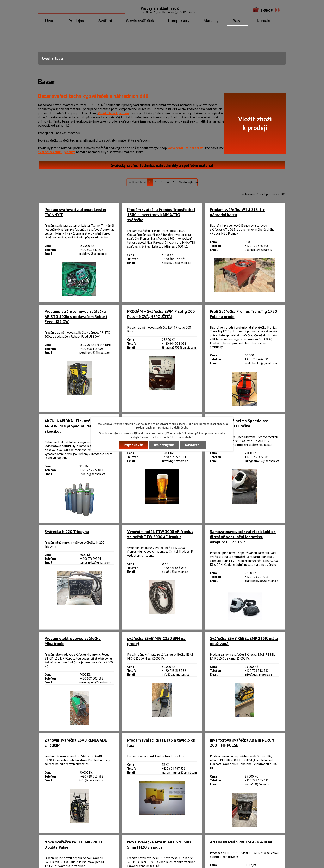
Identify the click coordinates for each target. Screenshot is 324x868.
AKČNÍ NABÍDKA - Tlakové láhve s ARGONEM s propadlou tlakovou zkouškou (74, 426)
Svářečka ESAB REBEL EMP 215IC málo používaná (244, 641)
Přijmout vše (133, 445)
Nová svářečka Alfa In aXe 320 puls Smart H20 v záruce (159, 845)
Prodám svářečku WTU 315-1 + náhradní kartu (237, 212)
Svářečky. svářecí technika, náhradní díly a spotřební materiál (162, 165)
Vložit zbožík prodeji (255, 123)
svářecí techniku (50, 152)
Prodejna (76, 21)
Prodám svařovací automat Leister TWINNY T (76, 212)
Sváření (105, 21)
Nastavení (193, 445)
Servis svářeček (140, 21)
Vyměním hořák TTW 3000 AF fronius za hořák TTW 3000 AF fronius (160, 534)
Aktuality (211, 21)
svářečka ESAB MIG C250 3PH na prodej (156, 641)
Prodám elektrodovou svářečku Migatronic (73, 641)
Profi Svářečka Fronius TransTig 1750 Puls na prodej (243, 314)
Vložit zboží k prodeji (113, 113)
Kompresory (179, 21)
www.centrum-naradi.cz (185, 148)
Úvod (50, 21)
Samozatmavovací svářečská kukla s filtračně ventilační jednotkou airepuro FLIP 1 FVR (243, 537)
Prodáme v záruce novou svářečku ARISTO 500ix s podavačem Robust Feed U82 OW (76, 317)
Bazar (238, 21)
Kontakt (264, 21)
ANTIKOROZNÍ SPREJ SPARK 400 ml (241, 842)
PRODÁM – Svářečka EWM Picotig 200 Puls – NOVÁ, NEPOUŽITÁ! (161, 314)
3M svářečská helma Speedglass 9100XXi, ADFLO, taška (239, 424)
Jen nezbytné (164, 445)
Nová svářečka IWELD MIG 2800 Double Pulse (73, 845)
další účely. (181, 427)
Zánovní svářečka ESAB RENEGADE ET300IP (76, 743)
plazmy (69, 152)
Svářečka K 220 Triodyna (67, 532)
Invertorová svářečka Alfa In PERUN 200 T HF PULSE (242, 743)
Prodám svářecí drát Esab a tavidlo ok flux (161, 743)
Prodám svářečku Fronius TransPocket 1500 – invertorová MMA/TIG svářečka (161, 215)
